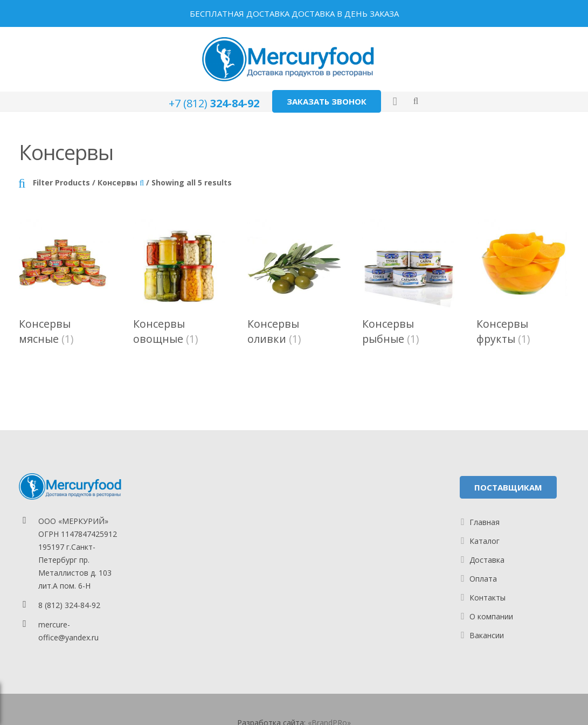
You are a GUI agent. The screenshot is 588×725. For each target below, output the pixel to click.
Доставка (487, 560)
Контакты (487, 598)
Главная (485, 522)
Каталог (485, 541)
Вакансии (487, 635)
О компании (491, 616)
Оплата (483, 579)
